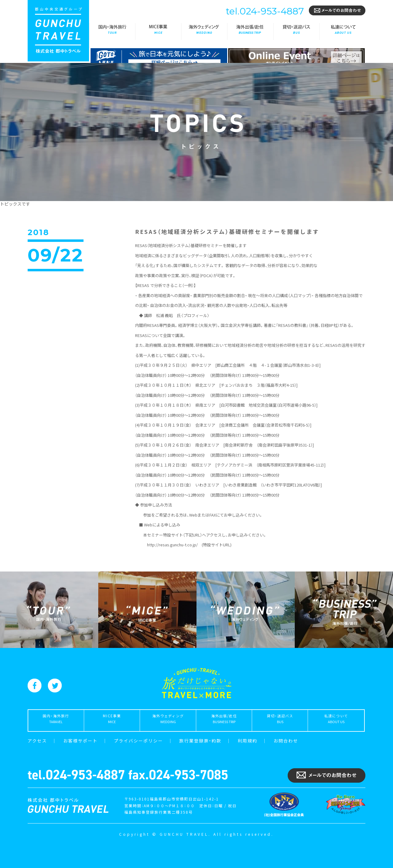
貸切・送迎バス (296, 31)
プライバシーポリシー (138, 741)
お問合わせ (286, 741)
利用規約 (247, 741)
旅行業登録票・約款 (200, 741)
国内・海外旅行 (112, 31)
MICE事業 (158, 31)
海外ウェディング (204, 31)
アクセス (37, 741)
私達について (342, 31)
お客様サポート (80, 741)
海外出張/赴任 (250, 31)
